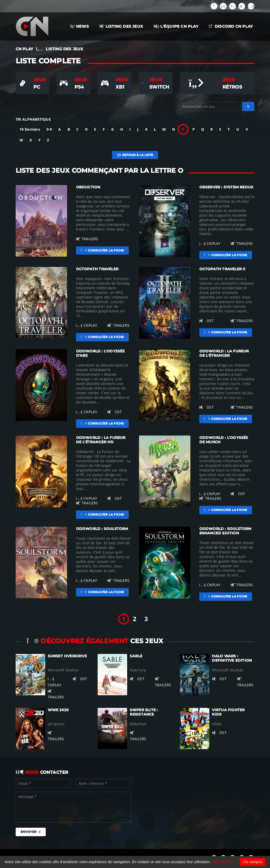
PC (37, 87)
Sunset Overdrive (67, 656)
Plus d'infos (221, 862)
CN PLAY (24, 49)
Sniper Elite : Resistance (144, 712)
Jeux (40, 80)
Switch (159, 87)
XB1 (120, 87)
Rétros (232, 87)
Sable (136, 656)
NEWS (80, 26)
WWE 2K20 (58, 710)
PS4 (79, 87)
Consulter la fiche (103, 250)
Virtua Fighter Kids (228, 712)
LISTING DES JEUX (121, 26)
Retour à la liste (135, 155)
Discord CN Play (231, 26)
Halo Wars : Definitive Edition (232, 658)
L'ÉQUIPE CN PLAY (176, 26)
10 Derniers (30, 129)
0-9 (49, 129)
